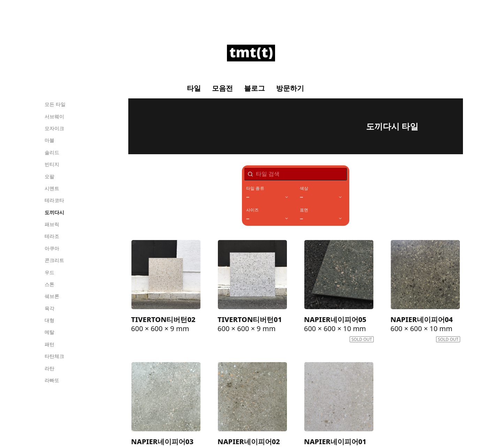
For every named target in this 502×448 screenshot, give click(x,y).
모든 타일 (55, 104)
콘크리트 (54, 260)
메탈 (50, 332)
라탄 (50, 368)
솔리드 (52, 152)
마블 (50, 140)
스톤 (50, 284)
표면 (304, 210)
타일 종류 (255, 188)
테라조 (52, 236)
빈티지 (52, 164)
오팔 (50, 176)
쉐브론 (52, 296)
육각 (50, 308)
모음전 (222, 88)
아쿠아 (52, 248)
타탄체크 (54, 356)
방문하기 (290, 88)
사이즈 (253, 210)
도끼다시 (54, 212)
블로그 (254, 88)
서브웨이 (54, 116)
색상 (304, 188)
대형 (50, 320)
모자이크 (54, 128)
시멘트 (52, 188)
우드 (50, 272)
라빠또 (52, 380)
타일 (194, 88)
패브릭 (52, 224)
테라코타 (54, 200)
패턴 (50, 344)
